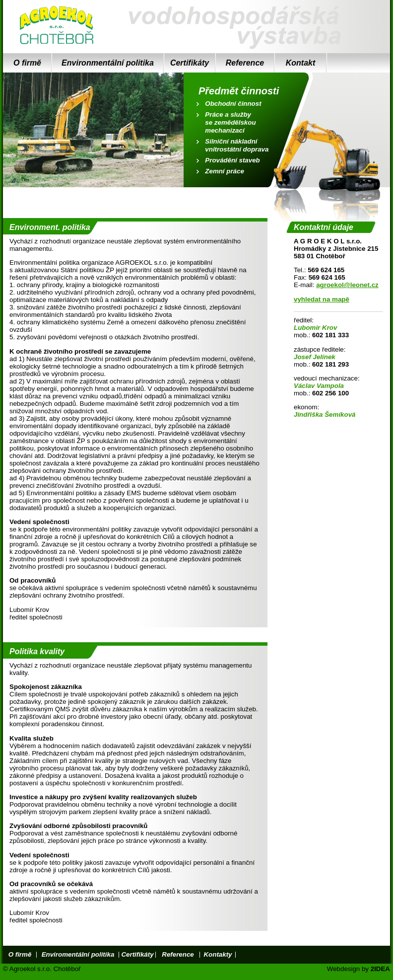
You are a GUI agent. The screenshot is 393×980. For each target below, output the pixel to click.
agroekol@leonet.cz (347, 285)
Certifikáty (190, 63)
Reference (245, 63)
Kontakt (301, 63)
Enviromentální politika (78, 954)
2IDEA (380, 969)
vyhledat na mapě (322, 299)
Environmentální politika (108, 63)
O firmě (27, 63)
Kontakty (218, 954)
